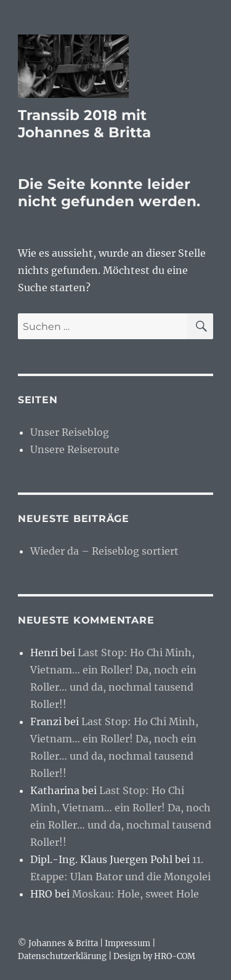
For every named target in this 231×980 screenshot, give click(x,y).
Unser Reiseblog (70, 432)
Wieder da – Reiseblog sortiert (104, 551)
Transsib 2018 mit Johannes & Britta (84, 124)
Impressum (128, 943)
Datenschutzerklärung (62, 956)
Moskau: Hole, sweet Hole (136, 894)
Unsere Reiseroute (75, 449)
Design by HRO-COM (154, 956)
